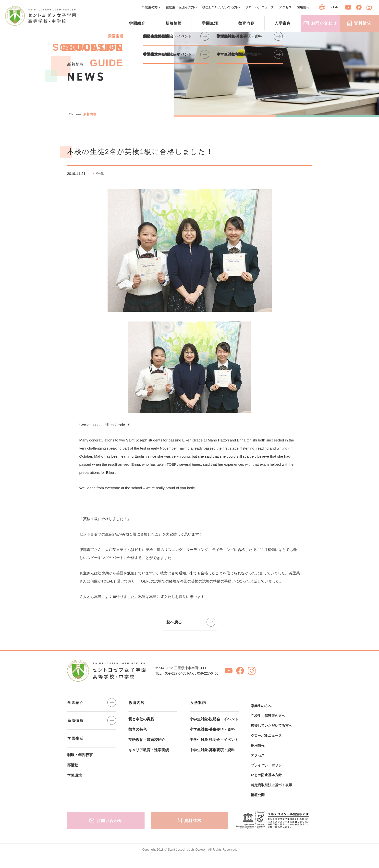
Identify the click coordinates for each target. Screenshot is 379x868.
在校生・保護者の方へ (182, 7)
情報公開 (258, 795)
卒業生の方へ (151, 7)
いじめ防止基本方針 (266, 775)
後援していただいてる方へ (221, 7)
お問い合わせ (320, 23)
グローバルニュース (260, 7)
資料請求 (359, 23)
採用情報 (303, 7)
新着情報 (90, 114)
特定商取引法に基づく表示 (271, 785)
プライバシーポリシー (268, 765)
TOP (70, 114)
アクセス (285, 7)
